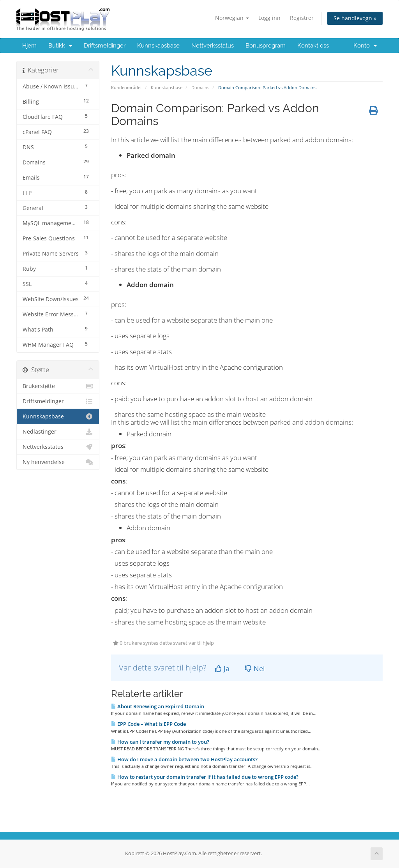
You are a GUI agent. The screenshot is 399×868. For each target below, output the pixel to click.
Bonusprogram (266, 46)
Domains (200, 87)
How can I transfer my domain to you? (160, 742)
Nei (255, 669)
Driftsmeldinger (105, 46)
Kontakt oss (313, 46)
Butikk (60, 46)
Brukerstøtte (58, 386)
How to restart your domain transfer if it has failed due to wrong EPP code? (205, 777)
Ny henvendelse (58, 462)
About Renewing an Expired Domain (158, 706)
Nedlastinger (58, 432)
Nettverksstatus (213, 46)
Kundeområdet (126, 87)
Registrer (302, 18)
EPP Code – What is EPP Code (148, 724)
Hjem (29, 46)
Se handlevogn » (355, 18)
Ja (222, 669)
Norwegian (232, 18)
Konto (365, 46)
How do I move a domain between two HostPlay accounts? (184, 759)
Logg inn (269, 18)
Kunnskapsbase (158, 46)
